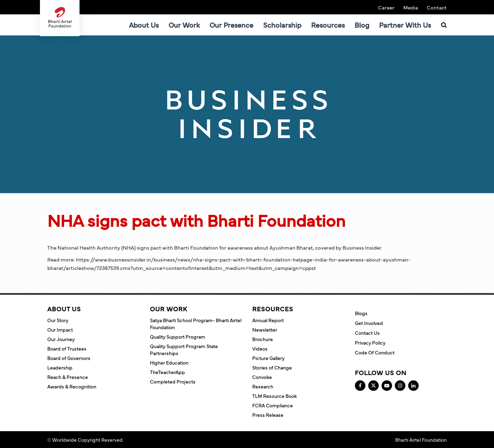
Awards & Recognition (72, 386)
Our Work (184, 25)
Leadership (60, 367)
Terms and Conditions (149, 440)
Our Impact (60, 330)
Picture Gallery (268, 358)
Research (263, 386)
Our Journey (61, 339)
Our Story (58, 320)
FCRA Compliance (273, 405)
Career (386, 7)
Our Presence (231, 25)
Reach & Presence (68, 377)
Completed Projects (173, 381)
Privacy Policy (370, 342)
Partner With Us (405, 25)
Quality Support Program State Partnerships (184, 349)
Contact (437, 7)
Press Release (268, 415)
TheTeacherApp (167, 372)
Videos (260, 348)
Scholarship (282, 25)
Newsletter (265, 330)
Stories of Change (272, 367)
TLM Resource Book (275, 396)
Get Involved (369, 323)
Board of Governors (69, 358)
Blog (362, 25)
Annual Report (268, 320)
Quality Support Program (178, 337)
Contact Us (367, 333)
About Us (144, 25)
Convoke (262, 377)
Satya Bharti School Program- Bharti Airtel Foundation (196, 324)
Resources (328, 25)
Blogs (361, 313)
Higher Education (169, 362)
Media (411, 7)
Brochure (263, 339)
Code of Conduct (375, 352)
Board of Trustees (67, 348)
